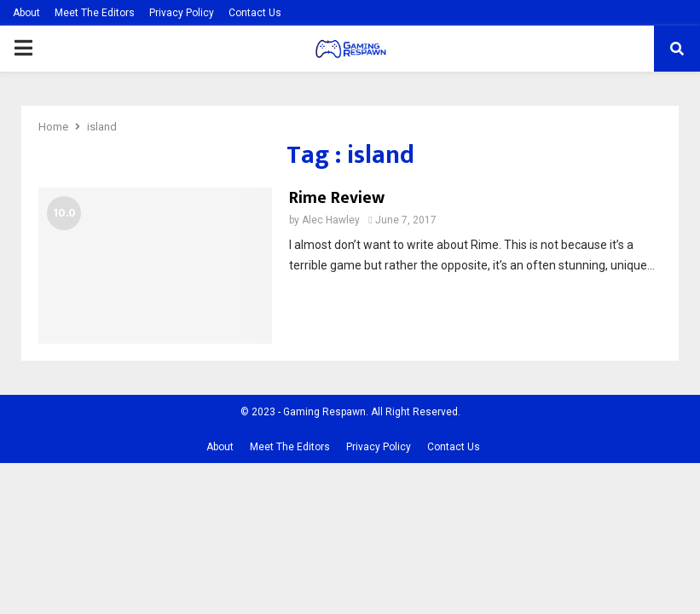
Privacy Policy (182, 13)
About (26, 13)
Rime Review (337, 198)
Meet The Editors (95, 13)
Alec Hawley (331, 220)
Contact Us (255, 13)
